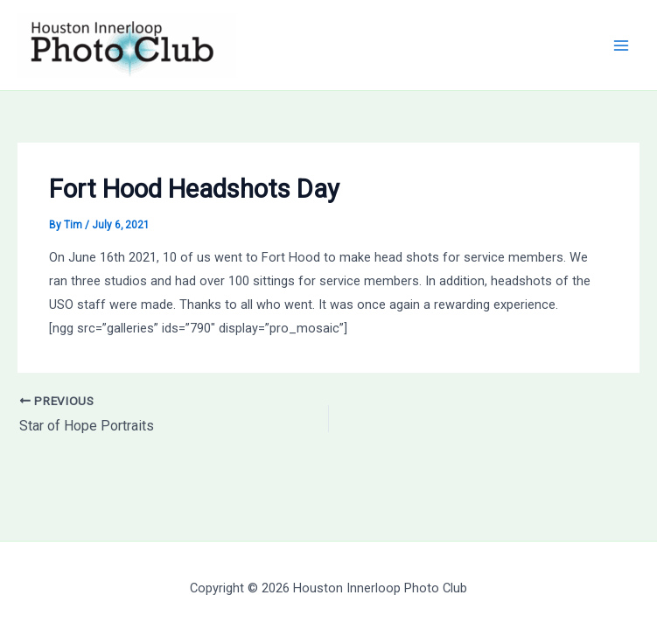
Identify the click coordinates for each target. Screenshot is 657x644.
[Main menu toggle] (621, 45)
